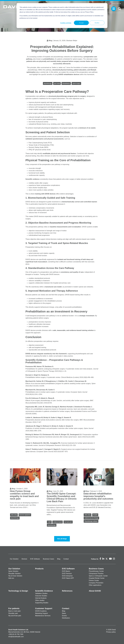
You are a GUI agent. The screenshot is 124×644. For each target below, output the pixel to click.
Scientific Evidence (44, 591)
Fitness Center (94, 580)
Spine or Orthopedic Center (98, 576)
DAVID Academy (41, 611)
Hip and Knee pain (15, 616)
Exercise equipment (25, 515)
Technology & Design (18, 591)
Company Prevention (96, 583)
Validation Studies (41, 593)
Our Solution (14, 559)
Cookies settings (66, 23)
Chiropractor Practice (96, 574)
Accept (81, 23)
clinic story (14, 515)
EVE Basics (66, 571)
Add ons (11, 578)
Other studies (40, 600)
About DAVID (95, 591)
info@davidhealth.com (16, 637)
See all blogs (62, 539)
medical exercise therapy (91, 518)
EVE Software (35, 559)
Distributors (66, 618)
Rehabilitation (66, 83)
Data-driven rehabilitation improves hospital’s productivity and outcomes (98, 496)
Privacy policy (111, 632)
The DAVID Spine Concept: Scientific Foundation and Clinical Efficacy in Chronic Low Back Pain (62, 497)
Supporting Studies (42, 603)
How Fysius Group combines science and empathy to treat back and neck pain (24, 495)
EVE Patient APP (68, 578)
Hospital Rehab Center (97, 578)
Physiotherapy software (91, 521)
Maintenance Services (43, 616)
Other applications (95, 585)
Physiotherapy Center (96, 571)
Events (64, 616)
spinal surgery (76, 83)
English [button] (114, 4)
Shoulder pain (13, 613)
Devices (24, 559)
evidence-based (58, 522)
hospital (95, 515)
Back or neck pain (14, 611)
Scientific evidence (32, 179)
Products (39, 569)
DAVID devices (31, 354)
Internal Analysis (41, 598)
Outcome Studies (41, 596)
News (64, 613)
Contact (66, 559)
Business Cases (48, 559)
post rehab (57, 83)
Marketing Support (42, 613)
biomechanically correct (71, 202)
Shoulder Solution (14, 574)
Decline (97, 23)
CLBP (49, 522)
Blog (50, 41)
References (67, 591)
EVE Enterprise (67, 576)
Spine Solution (13, 571)
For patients (14, 608)
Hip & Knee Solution (15, 576)
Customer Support (44, 608)
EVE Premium (67, 574)
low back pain (68, 522)
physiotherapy (48, 83)
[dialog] (62, 16)
